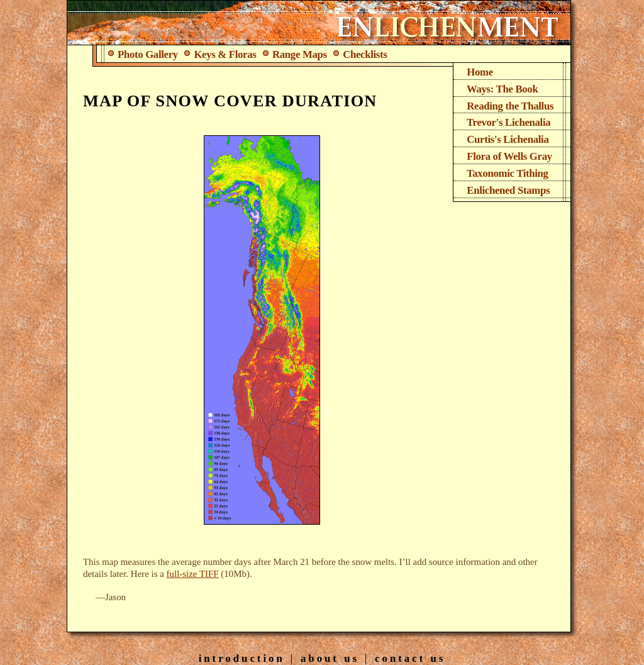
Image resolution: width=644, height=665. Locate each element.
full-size (193, 574)
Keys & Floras (221, 54)
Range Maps (295, 54)
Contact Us (410, 658)
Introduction (242, 658)
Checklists (361, 54)
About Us (330, 658)
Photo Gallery (144, 54)
